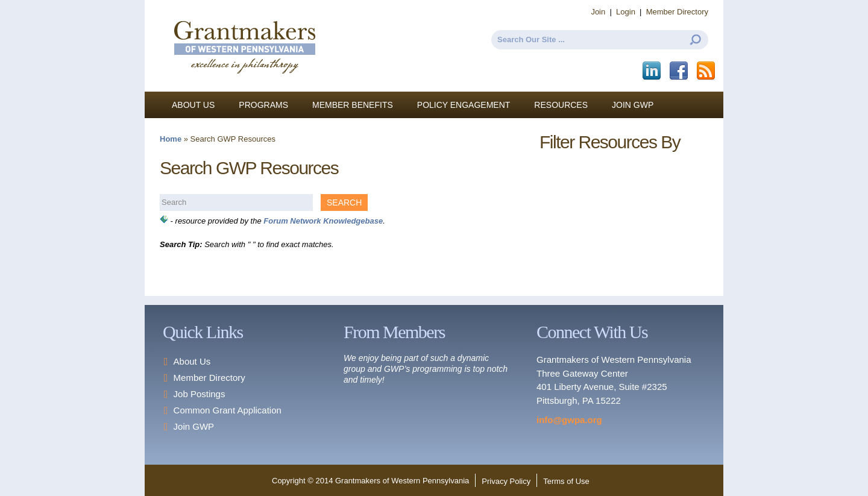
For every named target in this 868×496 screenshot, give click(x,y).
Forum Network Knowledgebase (323, 221)
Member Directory (677, 12)
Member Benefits (353, 105)
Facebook (680, 71)
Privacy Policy (506, 481)
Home (171, 139)
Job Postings (200, 394)
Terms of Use (566, 481)
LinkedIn (653, 71)
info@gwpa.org (569, 420)
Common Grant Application (228, 410)
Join (598, 12)
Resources (561, 105)
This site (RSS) (707, 71)
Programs (263, 105)
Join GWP (633, 105)
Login (626, 12)
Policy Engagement (464, 105)
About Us (193, 105)
